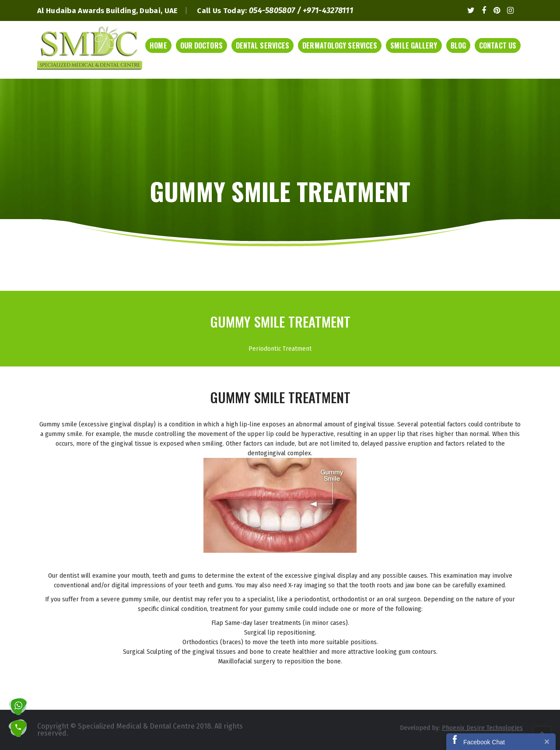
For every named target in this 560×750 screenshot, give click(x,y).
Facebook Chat (484, 742)
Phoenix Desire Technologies (482, 728)
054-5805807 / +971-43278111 (301, 10)
